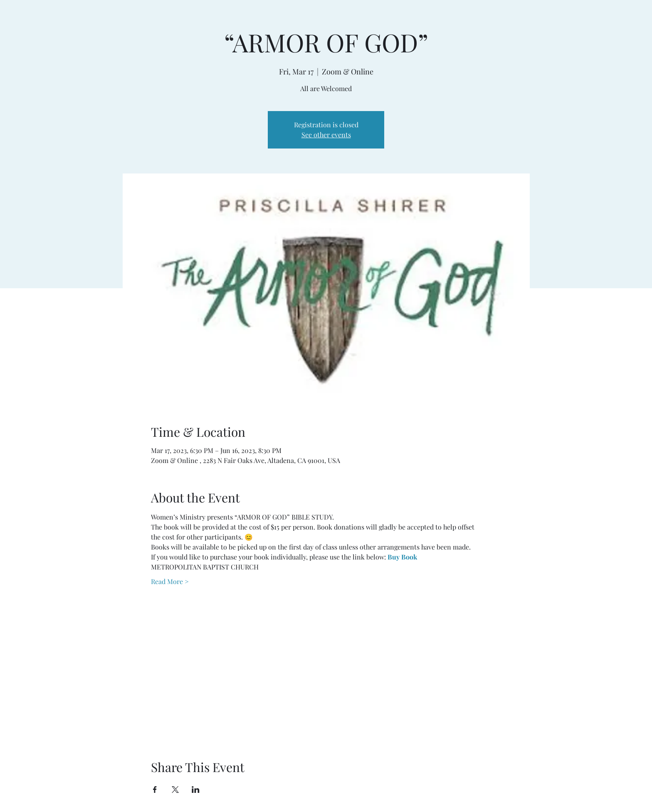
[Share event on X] (175, 790)
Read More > (170, 581)
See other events (326, 135)
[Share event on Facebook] (155, 790)
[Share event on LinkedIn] (196, 790)
